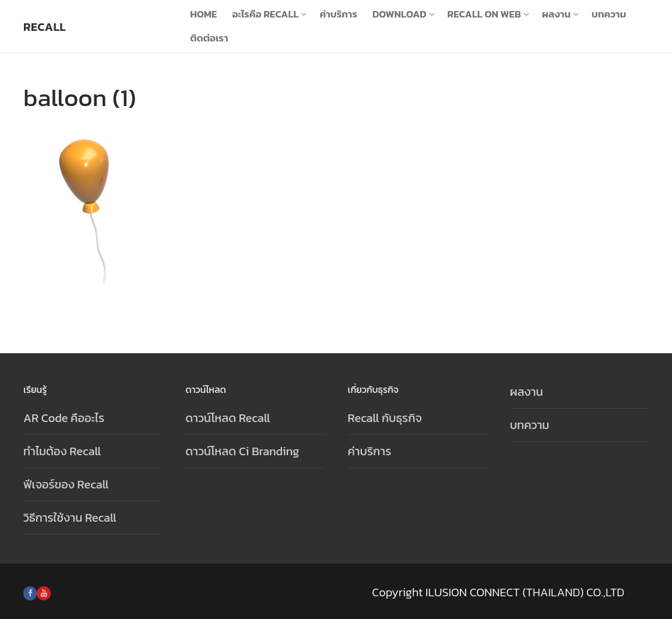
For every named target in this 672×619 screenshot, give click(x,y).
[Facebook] (30, 593)
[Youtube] (43, 593)
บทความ (530, 425)
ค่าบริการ (370, 451)
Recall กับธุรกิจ (385, 418)
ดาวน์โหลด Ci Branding (242, 451)
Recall (45, 27)
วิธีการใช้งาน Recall (70, 518)
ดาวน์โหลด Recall (228, 418)
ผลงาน (527, 392)
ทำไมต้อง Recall (62, 451)
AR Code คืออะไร (64, 418)
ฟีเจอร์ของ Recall (66, 484)
